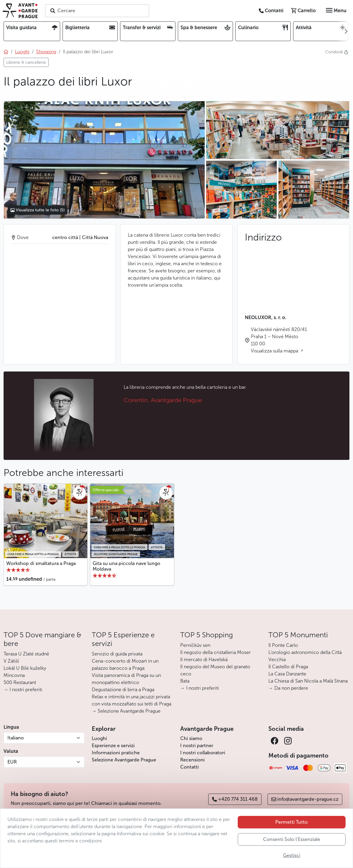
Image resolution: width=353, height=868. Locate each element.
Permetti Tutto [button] (291, 822)
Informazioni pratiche (116, 753)
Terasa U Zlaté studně (26, 654)
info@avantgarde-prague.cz (305, 799)
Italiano (16, 738)
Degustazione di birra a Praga (123, 690)
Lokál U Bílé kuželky (25, 668)
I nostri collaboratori (203, 753)
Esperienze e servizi (113, 746)
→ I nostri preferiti (23, 690)
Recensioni (192, 760)
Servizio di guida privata (117, 654)
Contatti (189, 767)
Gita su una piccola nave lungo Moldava (126, 566)
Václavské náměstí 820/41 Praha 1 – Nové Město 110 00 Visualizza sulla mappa (279, 340)
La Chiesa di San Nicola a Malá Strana (308, 681)
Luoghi (99, 738)
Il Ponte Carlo (283, 645)
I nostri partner (197, 746)
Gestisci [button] (292, 855)
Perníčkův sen (195, 645)
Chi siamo (191, 738)
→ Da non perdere (288, 688)
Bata (185, 681)
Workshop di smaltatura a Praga (41, 563)
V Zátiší (11, 661)
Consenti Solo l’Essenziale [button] (292, 839)
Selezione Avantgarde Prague (124, 760)
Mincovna (14, 675)
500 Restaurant (20, 682)
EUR (12, 762)
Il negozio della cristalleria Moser (216, 652)
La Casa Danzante (287, 674)
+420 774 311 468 (235, 799)
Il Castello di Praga (288, 667)
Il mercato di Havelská (204, 659)
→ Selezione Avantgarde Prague (126, 711)
